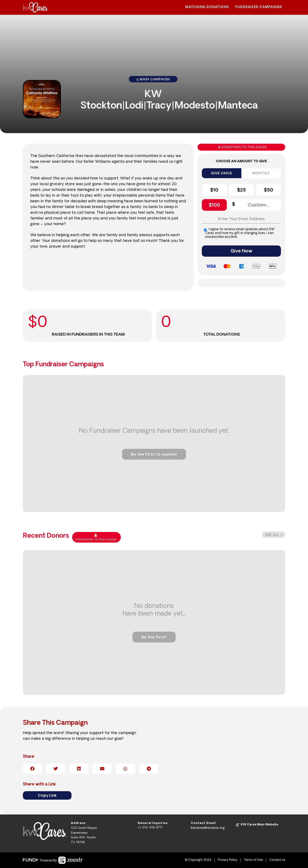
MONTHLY (261, 174)
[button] (274, 535)
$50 (268, 190)
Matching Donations (207, 7)
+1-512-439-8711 (150, 828)
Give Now (241, 251)
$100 (214, 205)
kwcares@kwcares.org (208, 828)
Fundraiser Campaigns (259, 7)
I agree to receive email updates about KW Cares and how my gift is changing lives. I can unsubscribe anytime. (239, 233)
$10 (214, 190)
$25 (241, 190)
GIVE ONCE (221, 174)
